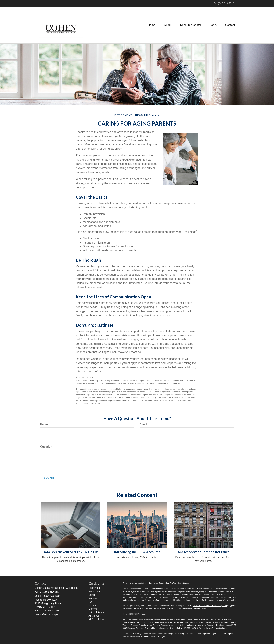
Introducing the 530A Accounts (137, 552)
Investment (95, 591)
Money (92, 605)
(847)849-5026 (224, 3)
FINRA (204, 619)
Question (46, 447)
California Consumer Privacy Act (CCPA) (210, 606)
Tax (91, 602)
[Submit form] (49, 478)
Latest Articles (96, 612)
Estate (92, 595)
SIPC (211, 619)
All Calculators (96, 619)
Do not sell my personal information (191, 608)
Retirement (95, 588)
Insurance (94, 598)
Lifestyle (93, 609)
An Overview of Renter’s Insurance (203, 552)
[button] (168, 25)
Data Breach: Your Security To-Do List (71, 552)
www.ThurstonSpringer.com (219, 628)
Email (143, 424)
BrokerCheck (183, 583)
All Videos (94, 616)
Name (44, 424)
